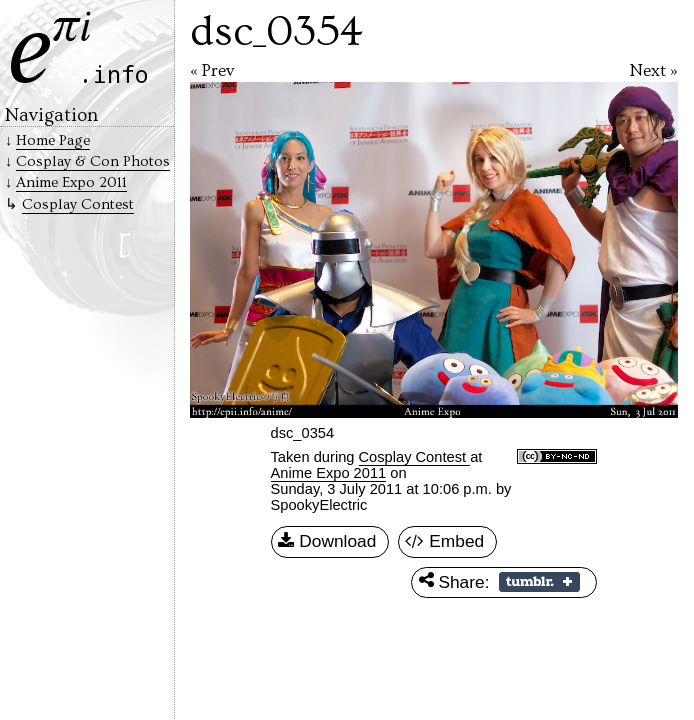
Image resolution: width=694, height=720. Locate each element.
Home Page (53, 140)
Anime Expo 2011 (329, 473)
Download (327, 542)
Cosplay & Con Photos (93, 161)
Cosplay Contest (415, 457)
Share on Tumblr (539, 582)
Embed (444, 542)
